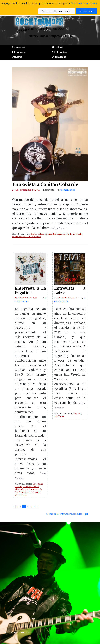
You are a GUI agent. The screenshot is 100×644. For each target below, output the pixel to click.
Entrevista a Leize (70, 290)
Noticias (20, 47)
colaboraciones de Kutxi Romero (27, 237)
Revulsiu (18, 486)
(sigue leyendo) (60, 228)
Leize (75, 413)
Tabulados (61, 57)
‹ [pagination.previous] (14, 506)
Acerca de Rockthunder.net (60, 514)
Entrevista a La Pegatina (30, 290)
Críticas (59, 47)
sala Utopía (59, 416)
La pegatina (38, 484)
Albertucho (78, 234)
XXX (80, 413)
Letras (19, 57)
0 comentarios (67, 190)
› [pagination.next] (38, 506)
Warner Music (21, 495)
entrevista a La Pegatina (31, 492)
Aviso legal (82, 514)
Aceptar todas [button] (86, 11)
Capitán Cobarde (38, 234)
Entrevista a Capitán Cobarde (45, 184)
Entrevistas (60, 52)
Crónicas (20, 52)
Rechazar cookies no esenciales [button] (57, 11)
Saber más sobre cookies (84, 3)
